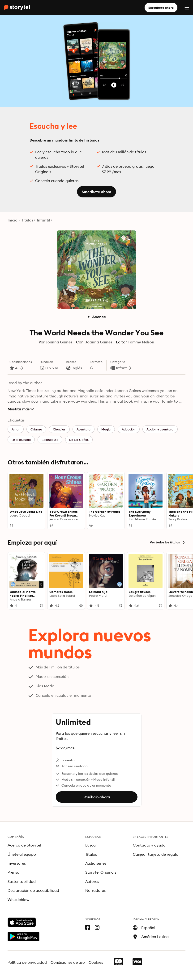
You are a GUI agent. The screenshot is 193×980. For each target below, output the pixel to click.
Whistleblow (18, 900)
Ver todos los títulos (168, 542)
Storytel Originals (101, 872)
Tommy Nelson (141, 342)
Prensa (13, 872)
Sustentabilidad (22, 881)
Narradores (96, 890)
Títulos (27, 220)
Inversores (17, 863)
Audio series (96, 863)
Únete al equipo (22, 854)
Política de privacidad (27, 962)
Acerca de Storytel (24, 845)
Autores (92, 881)
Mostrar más (21, 409)
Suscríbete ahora (161, 8)
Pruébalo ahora (96, 797)
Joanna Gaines (59, 342)
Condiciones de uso (68, 962)
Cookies (96, 962)
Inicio (13, 220)
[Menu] (187, 8)
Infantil (44, 220)
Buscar (91, 845)
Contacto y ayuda (149, 845)
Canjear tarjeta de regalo (156, 854)
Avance (96, 317)
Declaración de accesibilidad (33, 890)
